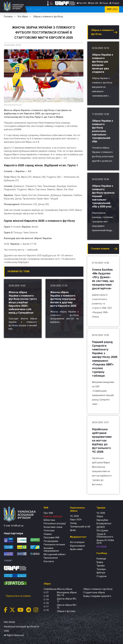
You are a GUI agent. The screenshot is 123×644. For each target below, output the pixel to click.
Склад (73, 523)
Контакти (49, 562)
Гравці (100, 562)
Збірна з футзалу (66, 611)
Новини (98, 9)
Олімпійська (50, 589)
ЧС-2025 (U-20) (46, 9)
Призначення (51, 558)
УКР (109, 9)
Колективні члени (53, 527)
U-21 (46, 593)
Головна (8, 17)
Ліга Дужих (102, 531)
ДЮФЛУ (101, 527)
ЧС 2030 (101, 513)
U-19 (46, 600)
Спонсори (49, 531)
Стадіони (101, 576)
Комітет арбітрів (53, 517)
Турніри (89, 9)
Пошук (105, 3)
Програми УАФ (52, 538)
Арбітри (101, 573)
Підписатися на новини (19, 596)
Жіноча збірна (65, 589)
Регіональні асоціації (55, 524)
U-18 (46, 603)
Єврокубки (102, 520)
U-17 (46, 607)
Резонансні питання (54, 545)
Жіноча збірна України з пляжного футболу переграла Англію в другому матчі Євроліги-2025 (63, 299)
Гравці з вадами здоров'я (97, 596)
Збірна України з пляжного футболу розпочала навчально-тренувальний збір (102, 131)
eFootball (101, 547)
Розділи (115, 3)
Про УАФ (83, 3)
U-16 (46, 610)
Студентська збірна (94, 593)
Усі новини (116, 32)
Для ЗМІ (95, 3)
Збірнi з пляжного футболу (98, 589)
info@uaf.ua (17, 526)
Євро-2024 (76, 520)
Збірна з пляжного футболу (48, 17)
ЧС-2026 (33, 9)
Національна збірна (64, 9)
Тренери (101, 569)
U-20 (46, 596)
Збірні (100, 517)
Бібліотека (49, 520)
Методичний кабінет (55, 555)
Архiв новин (76, 549)
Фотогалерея (77, 542)
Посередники (51, 541)
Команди (101, 559)
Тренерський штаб (80, 527)
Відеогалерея (77, 546)
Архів (73, 530)
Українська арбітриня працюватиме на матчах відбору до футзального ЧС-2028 (102, 441)
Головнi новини (100, 249)
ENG (115, 9)
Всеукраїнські (104, 524)
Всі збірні (80, 9)
